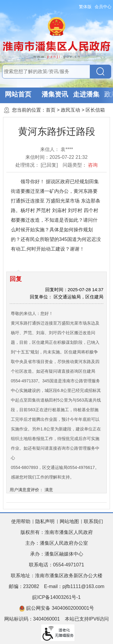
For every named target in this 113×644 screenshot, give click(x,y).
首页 (51, 110)
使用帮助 (21, 521)
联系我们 (93, 521)
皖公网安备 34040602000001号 (56, 609)
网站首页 (18, 94)
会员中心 (103, 7)
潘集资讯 (55, 94)
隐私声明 (45, 521)
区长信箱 (95, 110)
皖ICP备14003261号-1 (56, 597)
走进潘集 (86, 94)
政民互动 (71, 110)
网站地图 (69, 521)
